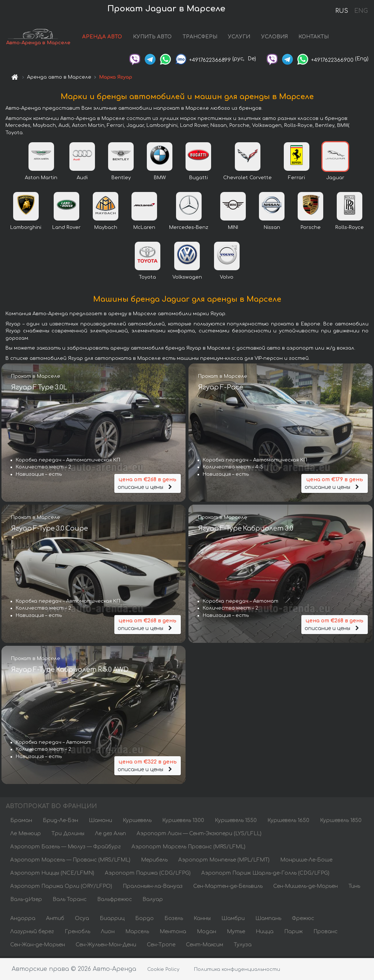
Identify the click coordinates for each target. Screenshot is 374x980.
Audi (82, 179)
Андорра (23, 920)
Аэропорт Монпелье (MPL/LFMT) (224, 861)
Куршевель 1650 (288, 822)
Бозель (174, 920)
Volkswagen (187, 279)
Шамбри (233, 920)
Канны (202, 920)
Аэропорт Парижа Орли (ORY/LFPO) (61, 888)
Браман (21, 822)
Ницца (265, 933)
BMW (160, 179)
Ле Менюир (26, 835)
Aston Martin (41, 179)
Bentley (121, 179)
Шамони (100, 822)
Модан (207, 933)
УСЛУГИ (239, 37)
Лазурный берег (32, 933)
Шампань (268, 920)
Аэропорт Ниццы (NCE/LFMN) (52, 875)
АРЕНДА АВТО (102, 37)
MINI (233, 229)
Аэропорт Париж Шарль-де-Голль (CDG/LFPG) (265, 875)
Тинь (354, 888)
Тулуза (243, 946)
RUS (342, 11)
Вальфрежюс (115, 901)
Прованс (325, 933)
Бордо (144, 920)
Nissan (272, 229)
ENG (361, 11)
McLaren (144, 229)
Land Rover (66, 229)
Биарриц (112, 920)
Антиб (55, 920)
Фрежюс (303, 920)
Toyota (147, 279)
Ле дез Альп (110, 835)
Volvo (227, 279)
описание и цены (148, 484)
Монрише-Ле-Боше (306, 861)
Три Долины (68, 835)
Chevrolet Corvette (247, 179)
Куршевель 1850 (341, 822)
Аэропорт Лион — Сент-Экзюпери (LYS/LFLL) (199, 835)
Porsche (311, 229)
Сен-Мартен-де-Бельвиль (228, 888)
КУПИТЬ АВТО (152, 37)
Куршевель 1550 (236, 822)
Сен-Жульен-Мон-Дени (106, 946)
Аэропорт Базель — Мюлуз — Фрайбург (66, 848)
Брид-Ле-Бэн (60, 822)
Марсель (137, 933)
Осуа (82, 920)
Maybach (106, 229)
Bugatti (199, 179)
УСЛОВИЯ (274, 37)
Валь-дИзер (26, 901)
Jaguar (335, 179)
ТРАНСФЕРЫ (200, 37)
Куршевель (137, 822)
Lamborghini (26, 229)
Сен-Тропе (161, 946)
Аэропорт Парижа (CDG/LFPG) (148, 875)
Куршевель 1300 (183, 822)
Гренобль (77, 933)
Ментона (173, 933)
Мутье (236, 933)
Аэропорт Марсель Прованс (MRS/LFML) (188, 848)
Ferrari (297, 179)
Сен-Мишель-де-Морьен (306, 888)
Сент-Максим (205, 946)
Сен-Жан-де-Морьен (38, 946)
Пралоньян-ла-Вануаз (153, 888)
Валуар (153, 901)
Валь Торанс (70, 901)
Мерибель (154, 861)
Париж (293, 933)
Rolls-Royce (350, 229)
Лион (108, 933)
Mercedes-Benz (189, 229)
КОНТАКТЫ (314, 37)
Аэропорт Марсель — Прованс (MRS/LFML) (70, 861)
